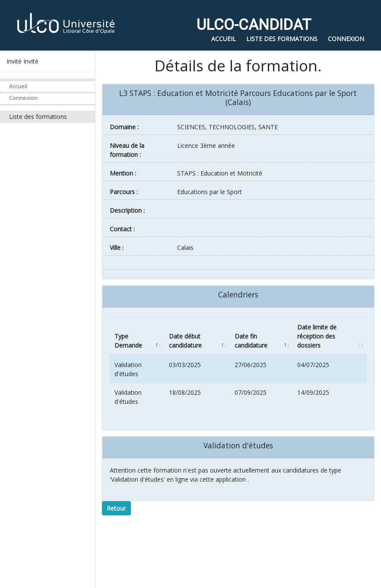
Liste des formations (38, 117)
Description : (127, 210)
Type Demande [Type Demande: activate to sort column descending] (128, 341)
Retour (116, 508)
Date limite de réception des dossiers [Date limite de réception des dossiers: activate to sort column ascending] (317, 336)
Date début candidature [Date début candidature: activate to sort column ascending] (185, 341)
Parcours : (124, 192)
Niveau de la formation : (127, 150)
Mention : (123, 173)
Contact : (122, 229)
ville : (117, 248)
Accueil (18, 86)
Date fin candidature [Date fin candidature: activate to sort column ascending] (251, 341)
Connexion (23, 98)
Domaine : (124, 127)
